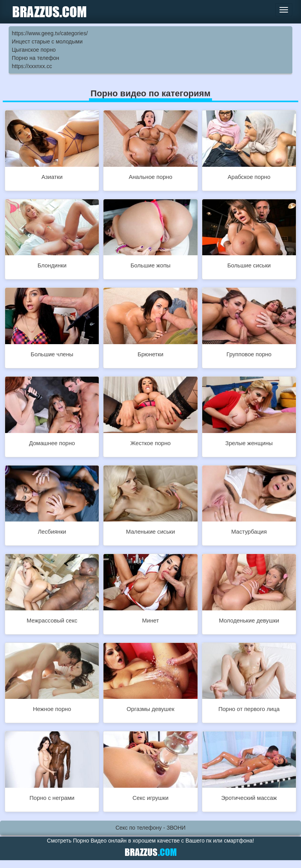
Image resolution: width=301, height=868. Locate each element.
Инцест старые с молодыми (47, 42)
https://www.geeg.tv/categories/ (50, 33)
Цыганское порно (34, 50)
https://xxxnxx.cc (32, 66)
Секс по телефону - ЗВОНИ (151, 828)
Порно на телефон (35, 58)
